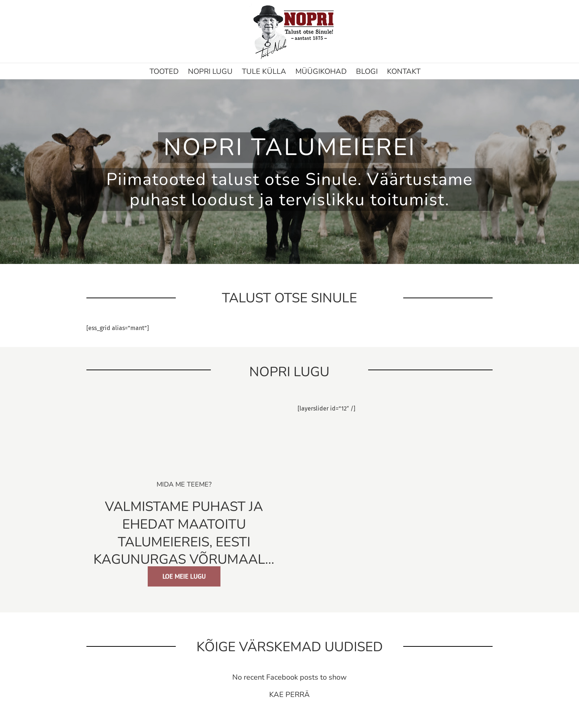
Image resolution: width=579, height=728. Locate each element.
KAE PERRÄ (289, 695)
